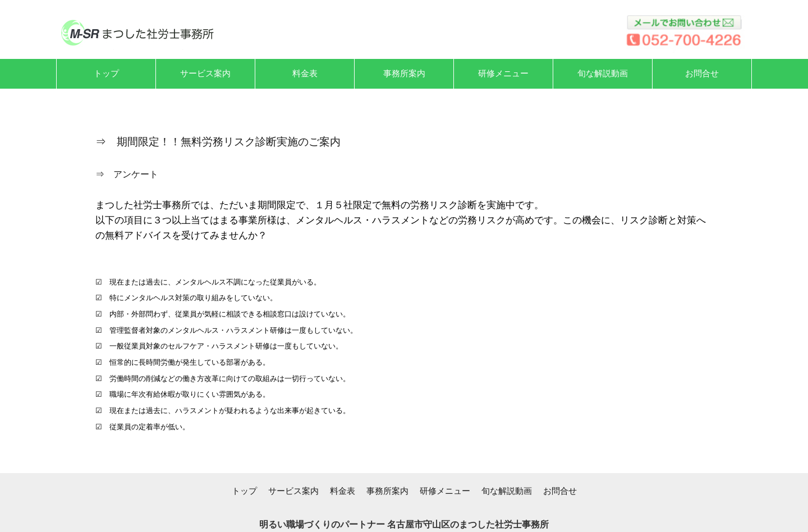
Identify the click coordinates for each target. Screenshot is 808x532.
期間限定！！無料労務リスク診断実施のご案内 (229, 142)
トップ (244, 491)
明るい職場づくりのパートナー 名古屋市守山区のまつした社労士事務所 (404, 524)
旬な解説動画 (507, 491)
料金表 (343, 491)
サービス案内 (293, 491)
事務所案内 (387, 491)
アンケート (136, 174)
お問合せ (560, 491)
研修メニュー (445, 491)
